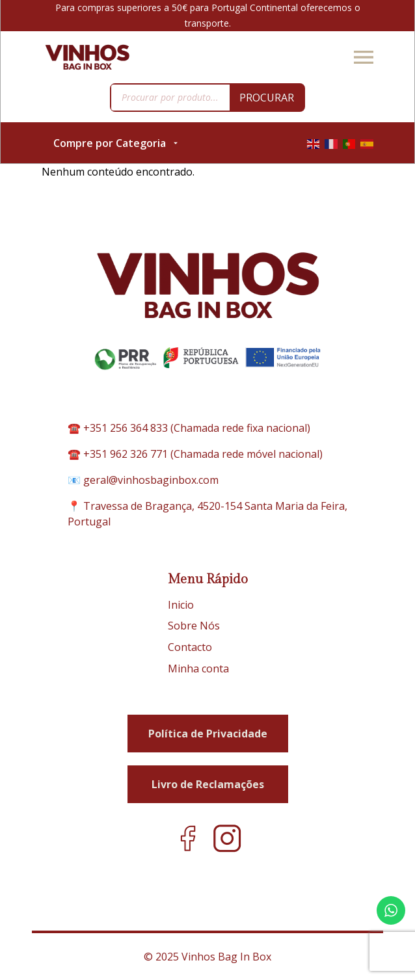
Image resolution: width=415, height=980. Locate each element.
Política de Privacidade (208, 734)
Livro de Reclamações (208, 784)
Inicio (181, 605)
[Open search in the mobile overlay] (207, 98)
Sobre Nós (194, 626)
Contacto (190, 647)
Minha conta (198, 669)
